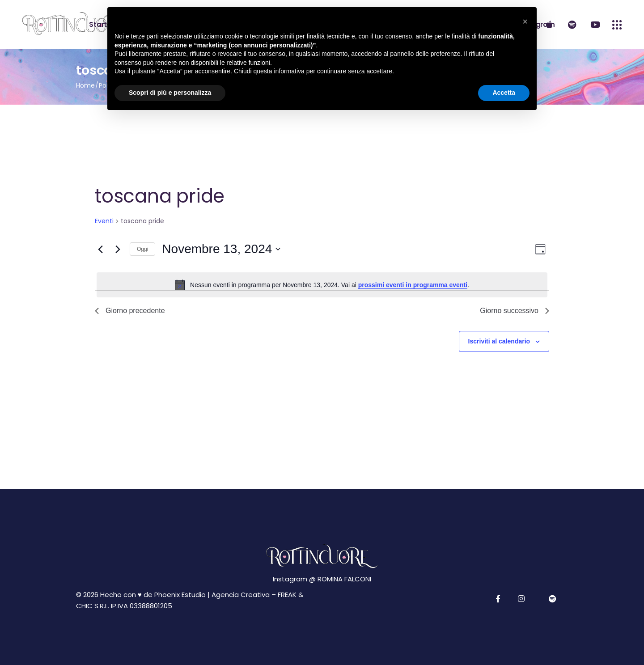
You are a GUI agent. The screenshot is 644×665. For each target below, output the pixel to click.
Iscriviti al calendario (499, 341)
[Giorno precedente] (100, 249)
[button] (525, 21)
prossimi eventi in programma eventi (413, 285)
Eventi (104, 221)
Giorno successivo (515, 311)
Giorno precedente (130, 311)
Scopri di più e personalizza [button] (170, 93)
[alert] (322, 285)
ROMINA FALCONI (344, 579)
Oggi (142, 249)
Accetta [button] (504, 93)
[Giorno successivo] (118, 249)
